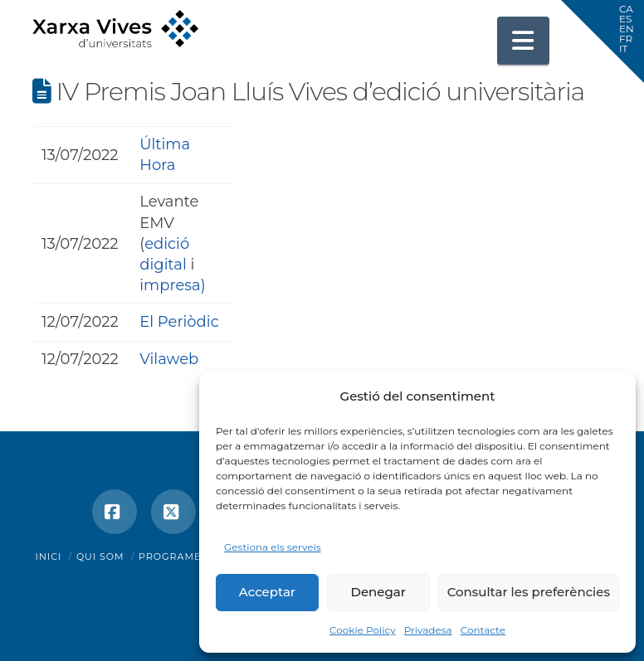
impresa (170, 285)
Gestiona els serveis (273, 547)
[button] (524, 41)
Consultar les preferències (529, 592)
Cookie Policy (363, 630)
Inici (49, 557)
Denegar (378, 592)
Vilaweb (169, 359)
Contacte (483, 630)
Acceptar (267, 592)
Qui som (100, 557)
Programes (173, 557)
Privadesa (428, 630)
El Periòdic (179, 322)
